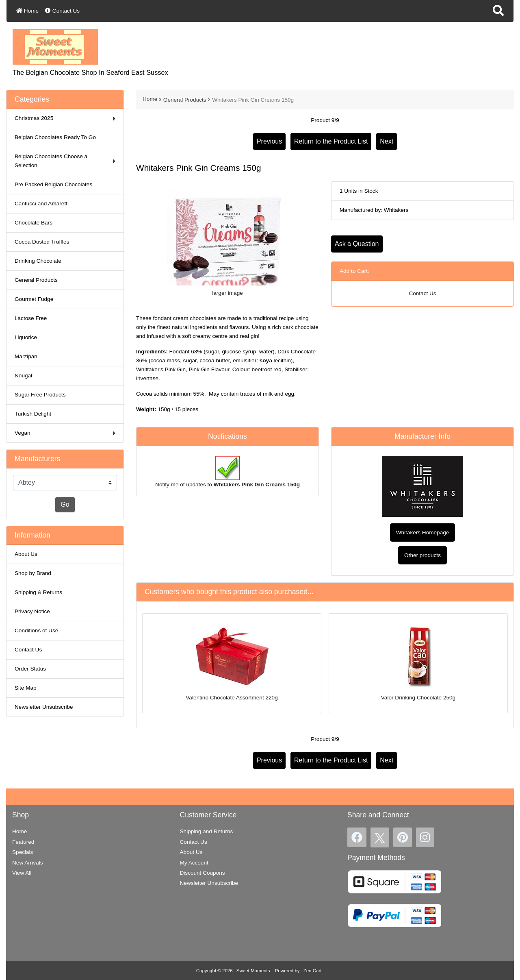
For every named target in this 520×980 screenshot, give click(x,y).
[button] (498, 11)
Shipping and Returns (207, 831)
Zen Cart (313, 971)
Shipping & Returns (38, 592)
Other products (422, 555)
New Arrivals (28, 863)
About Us (26, 554)
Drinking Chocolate (38, 261)
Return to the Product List (331, 141)
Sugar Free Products (40, 395)
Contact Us (62, 11)
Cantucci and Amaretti (42, 204)
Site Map (26, 688)
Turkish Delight (33, 414)
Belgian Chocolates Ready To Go (55, 137)
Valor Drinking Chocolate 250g (418, 698)
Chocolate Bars (34, 223)
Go (65, 504)
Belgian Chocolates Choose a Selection (65, 161)
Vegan (65, 433)
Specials (23, 852)
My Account (194, 863)
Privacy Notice (32, 611)
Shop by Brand (33, 573)
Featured (23, 842)
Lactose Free (31, 318)
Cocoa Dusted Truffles (42, 242)
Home (27, 11)
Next (387, 141)
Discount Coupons (203, 873)
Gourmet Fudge (34, 299)
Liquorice (26, 337)
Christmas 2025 (65, 119)
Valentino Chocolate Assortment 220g (232, 698)
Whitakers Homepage (423, 532)
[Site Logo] (55, 47)
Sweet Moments (253, 971)
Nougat (24, 376)
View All (22, 873)
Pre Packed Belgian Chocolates (53, 184)
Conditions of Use (36, 630)
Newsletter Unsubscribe (44, 707)
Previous (269, 141)
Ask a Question (357, 244)
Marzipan (26, 356)
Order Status (30, 669)
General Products (185, 100)
